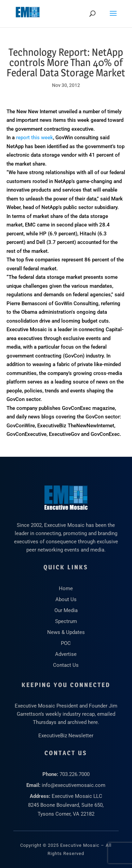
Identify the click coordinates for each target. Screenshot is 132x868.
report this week (35, 138)
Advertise (66, 654)
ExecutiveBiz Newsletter (66, 736)
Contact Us (66, 665)
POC (66, 643)
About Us (66, 599)
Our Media (66, 610)
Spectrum (66, 621)
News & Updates (66, 632)
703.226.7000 (75, 774)
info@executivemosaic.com (74, 785)
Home (66, 588)
